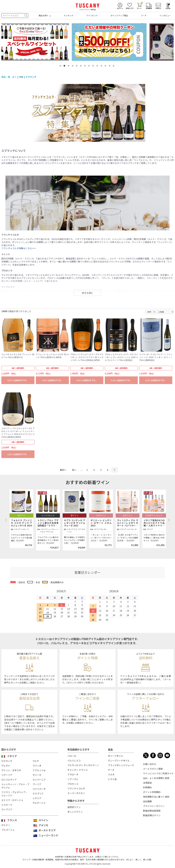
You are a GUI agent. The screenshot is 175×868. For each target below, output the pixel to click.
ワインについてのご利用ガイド (158, 773)
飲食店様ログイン (152, 815)
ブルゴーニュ (8, 830)
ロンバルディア (9, 780)
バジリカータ (39, 789)
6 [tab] (81, 66)
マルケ (36, 761)
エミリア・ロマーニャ (12, 800)
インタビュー (165, 15)
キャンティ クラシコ (77, 770)
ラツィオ (37, 766)
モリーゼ (37, 775)
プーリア (37, 784)
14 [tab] (114, 66)
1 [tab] (61, 66)
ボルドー (6, 825)
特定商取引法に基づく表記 (156, 797)
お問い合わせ (150, 764)
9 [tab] (94, 66)
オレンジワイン (75, 812)
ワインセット (92, 15)
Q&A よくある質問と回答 (156, 778)
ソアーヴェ (73, 779)
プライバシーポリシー (154, 806)
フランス (12, 820)
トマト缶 (112, 779)
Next (169, 520)
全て (14, 77)
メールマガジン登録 (153, 769)
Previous (7, 520)
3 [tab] (69, 66)
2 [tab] (65, 66)
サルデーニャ (39, 803)
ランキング (68, 15)
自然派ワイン (74, 807)
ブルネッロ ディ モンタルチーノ (83, 765)
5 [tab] (77, 66)
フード (144, 15)
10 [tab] (98, 66)
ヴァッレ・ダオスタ (11, 770)
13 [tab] (110, 66)
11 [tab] (102, 66)
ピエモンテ (7, 761)
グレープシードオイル (119, 760)
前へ (74, 470)
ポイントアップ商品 (119, 15)
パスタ (111, 774)
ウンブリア (7, 809)
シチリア (37, 798)
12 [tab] (106, 66)
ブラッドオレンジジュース (121, 765)
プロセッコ (73, 784)
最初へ (63, 470)
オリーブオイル (115, 756)
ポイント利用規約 (152, 792)
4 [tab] (73, 66)
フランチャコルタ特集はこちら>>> (19, 248)
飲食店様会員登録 (152, 811)
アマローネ (73, 774)
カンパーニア (39, 780)
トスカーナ (7, 805)
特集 (21, 77)
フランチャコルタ (76, 788)
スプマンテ (31, 77)
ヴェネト (6, 766)
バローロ (72, 756)
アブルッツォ (39, 770)
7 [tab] (85, 66)
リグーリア (7, 775)
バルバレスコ (74, 760)
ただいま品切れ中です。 (18, 380)
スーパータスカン (76, 793)
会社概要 (147, 801)
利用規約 (147, 787)
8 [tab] (90, 66)
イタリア (12, 756)
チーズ (111, 770)
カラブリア (38, 793)
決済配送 (147, 783)
